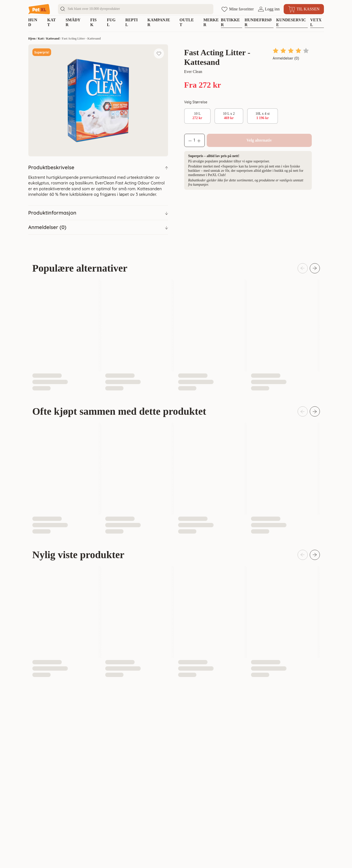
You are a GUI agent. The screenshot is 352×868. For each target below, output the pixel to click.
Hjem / (33, 39)
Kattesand (53, 39)
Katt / (42, 39)
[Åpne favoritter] (237, 9)
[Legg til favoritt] (159, 53)
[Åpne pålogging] (269, 9)
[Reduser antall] (188, 140)
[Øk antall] (201, 140)
